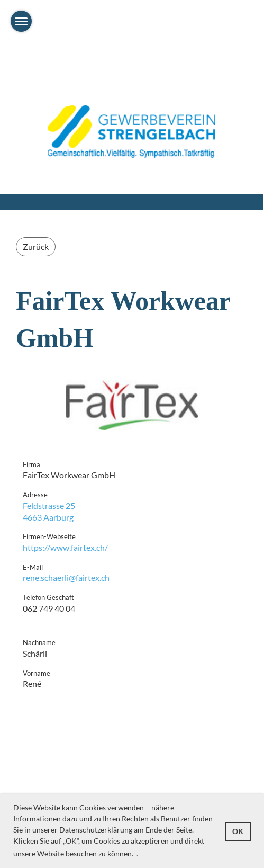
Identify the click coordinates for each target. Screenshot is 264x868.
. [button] (137, 853)
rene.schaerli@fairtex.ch (66, 578)
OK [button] (238, 831)
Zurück (36, 247)
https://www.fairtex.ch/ (65, 547)
